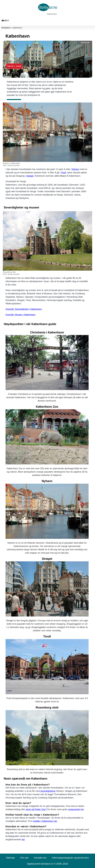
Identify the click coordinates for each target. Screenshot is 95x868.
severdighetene (48, 791)
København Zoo (47, 407)
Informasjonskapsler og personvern (71, 858)
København (52, 14)
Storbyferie (6, 28)
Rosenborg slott (47, 707)
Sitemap (10, 858)
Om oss (24, 858)
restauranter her (76, 809)
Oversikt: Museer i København (20, 315)
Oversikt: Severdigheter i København (24, 309)
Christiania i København (47, 332)
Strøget (30, 176)
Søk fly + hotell (14, 66)
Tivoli (63, 173)
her (23, 840)
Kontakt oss (40, 858)
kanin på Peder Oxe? (36, 809)
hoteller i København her (45, 821)
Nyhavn (75, 169)
